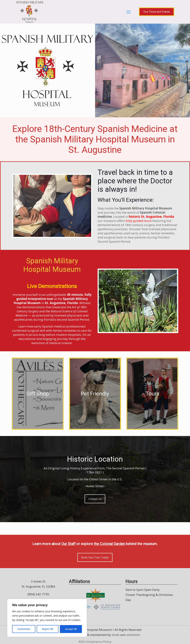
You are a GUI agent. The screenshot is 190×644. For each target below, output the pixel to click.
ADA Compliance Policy (95, 641)
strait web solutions (126, 635)
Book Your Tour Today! (95, 557)
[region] (47, 618)
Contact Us (95, 499)
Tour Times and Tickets (157, 12)
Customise (24, 629)
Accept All (71, 629)
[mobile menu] (129, 12)
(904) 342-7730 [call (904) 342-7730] (38, 594)
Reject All (47, 629)
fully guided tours (139, 221)
